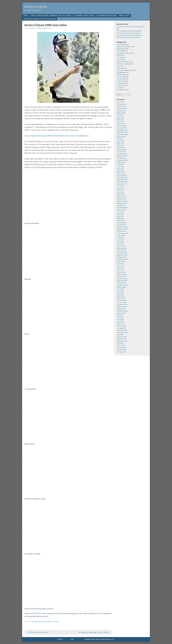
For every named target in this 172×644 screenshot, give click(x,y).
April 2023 (121, 171)
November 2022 (122, 180)
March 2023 (121, 173)
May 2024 (121, 143)
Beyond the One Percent (125, 47)
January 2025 (122, 128)
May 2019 (120, 268)
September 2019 (123, 259)
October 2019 (121, 257)
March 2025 (121, 124)
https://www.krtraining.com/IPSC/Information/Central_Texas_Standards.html (57, 136)
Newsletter (121, 68)
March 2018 (121, 298)
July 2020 (120, 238)
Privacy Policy (124, 16)
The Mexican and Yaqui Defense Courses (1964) (94, 632)
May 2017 (120, 320)
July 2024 (120, 139)
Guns (40, 622)
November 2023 (122, 156)
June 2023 (121, 167)
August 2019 (121, 261)
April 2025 (121, 121)
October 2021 (121, 205)
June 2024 (121, 141)
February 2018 (122, 300)
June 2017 (121, 317)
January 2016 (122, 339)
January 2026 (122, 106)
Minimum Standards (124, 64)
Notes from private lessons (125, 70)
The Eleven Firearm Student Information (40, 19)
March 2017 (121, 324)
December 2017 (122, 304)
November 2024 (122, 132)
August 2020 (121, 236)
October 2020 (122, 231)
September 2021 (123, 208)
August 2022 (121, 184)
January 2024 (122, 152)
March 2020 (121, 246)
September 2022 (123, 182)
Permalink (56, 622)
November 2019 (122, 255)
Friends (120, 55)
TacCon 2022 (121, 83)
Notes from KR (36, 7)
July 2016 (120, 335)
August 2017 (121, 313)
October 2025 (122, 111)
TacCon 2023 (121, 85)
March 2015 (121, 345)
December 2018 (122, 279)
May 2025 (121, 119)
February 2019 (122, 274)
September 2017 (123, 311)
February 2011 (122, 350)
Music (119, 66)
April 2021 (121, 218)
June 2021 (121, 214)
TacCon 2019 (121, 79)
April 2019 (121, 270)
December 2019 (122, 253)
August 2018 (121, 287)
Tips (119, 88)
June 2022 (121, 188)
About (26, 16)
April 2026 (121, 102)
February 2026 (122, 104)
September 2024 (123, 134)
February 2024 (122, 149)
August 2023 (121, 162)
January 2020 (122, 251)
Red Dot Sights (122, 75)
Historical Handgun (47, 622)
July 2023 (120, 164)
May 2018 (121, 294)
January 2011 (122, 352)
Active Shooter (122, 44)
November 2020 (122, 229)
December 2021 (122, 201)
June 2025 (121, 117)
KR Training (67, 639)
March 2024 (121, 147)
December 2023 (122, 154)
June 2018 (121, 292)
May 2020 (121, 242)
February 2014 (122, 348)
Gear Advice (121, 57)
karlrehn (33, 28)
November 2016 (122, 332)
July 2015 (120, 343)
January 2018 (122, 302)
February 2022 (122, 197)
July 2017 (120, 315)
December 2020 (122, 227)
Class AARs (34, 622)
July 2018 (120, 289)
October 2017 (121, 309)
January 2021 (122, 225)
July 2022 (120, 186)
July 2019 (120, 264)
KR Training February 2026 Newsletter (129, 31)
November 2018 (122, 281)
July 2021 (120, 212)
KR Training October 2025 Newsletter (129, 37)
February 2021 (122, 223)
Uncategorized (122, 90)
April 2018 (121, 296)
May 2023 (120, 169)
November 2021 (122, 203)
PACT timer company (45, 613)
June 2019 (121, 266)
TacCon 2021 (121, 81)
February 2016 (122, 337)
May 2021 (120, 216)
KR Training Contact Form (84, 16)
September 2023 (123, 160)
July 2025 (120, 115)
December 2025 (122, 108)
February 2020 (122, 248)
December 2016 (122, 330)
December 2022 (122, 177)
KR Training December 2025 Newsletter (130, 35)
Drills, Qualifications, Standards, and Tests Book (51, 16)
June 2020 (121, 240)
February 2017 (122, 326)
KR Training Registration (106, 16)
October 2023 (121, 158)
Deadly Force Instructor (124, 53)
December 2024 (122, 130)
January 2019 (122, 276)
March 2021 (121, 220)
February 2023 (122, 175)
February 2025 (122, 126)
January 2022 (122, 199)
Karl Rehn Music (79, 639)
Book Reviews (121, 49)
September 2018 (123, 285)
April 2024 (121, 145)
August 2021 (121, 210)
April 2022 (121, 192)
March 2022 (121, 195)
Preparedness (122, 72)
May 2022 (121, 190)
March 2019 (121, 272)
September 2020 (123, 233)
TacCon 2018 (121, 77)
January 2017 (122, 328)
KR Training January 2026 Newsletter (129, 33)
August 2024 (121, 136)
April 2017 (121, 322)
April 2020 (121, 244)
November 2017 (122, 307)
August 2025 (121, 113)
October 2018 (122, 283)
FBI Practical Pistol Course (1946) (38, 632)
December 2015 (122, 341)
